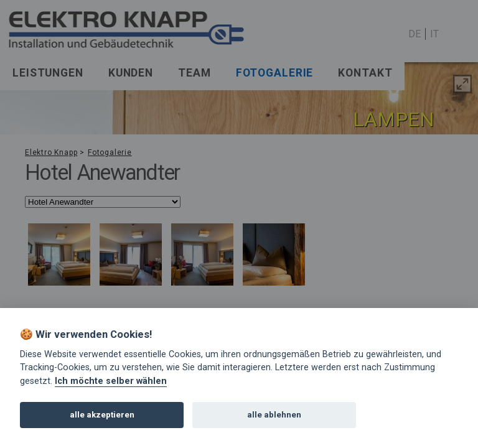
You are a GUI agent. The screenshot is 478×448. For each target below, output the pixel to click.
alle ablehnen (274, 415)
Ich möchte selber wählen (111, 381)
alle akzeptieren (102, 415)
